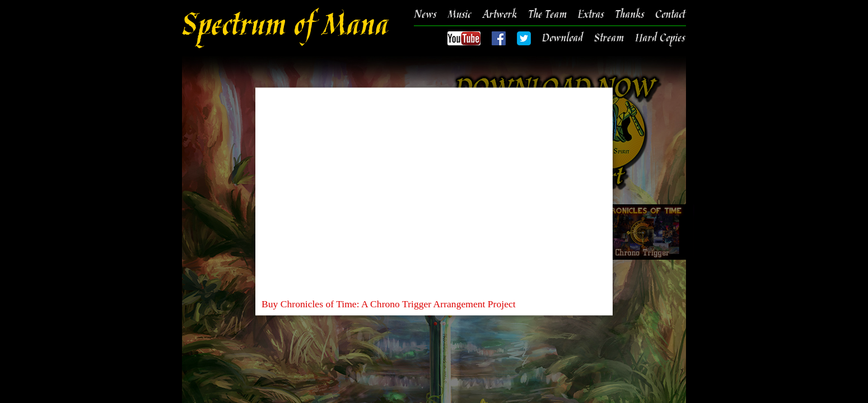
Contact (670, 15)
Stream (609, 39)
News (425, 15)
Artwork (500, 15)
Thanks (629, 15)
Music (459, 15)
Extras (591, 15)
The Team (547, 15)
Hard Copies (660, 39)
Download (563, 39)
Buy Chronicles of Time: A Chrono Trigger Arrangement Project (389, 304)
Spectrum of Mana (285, 28)
